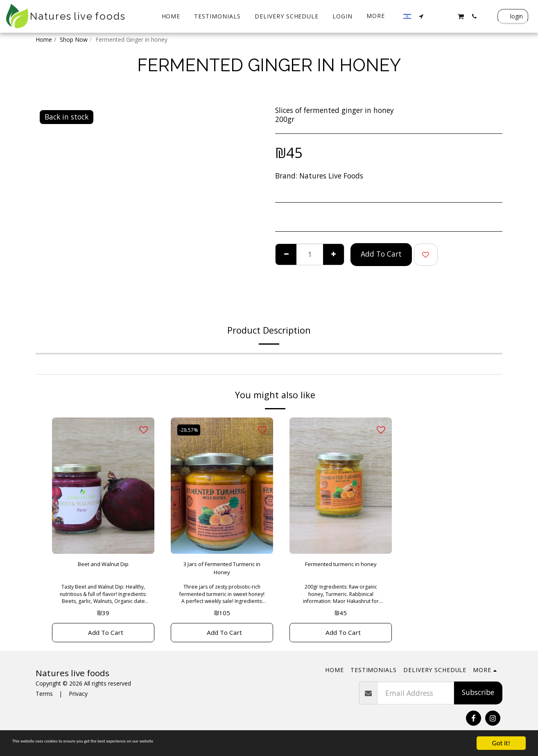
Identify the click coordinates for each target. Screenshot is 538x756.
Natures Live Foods (331, 176)
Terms (44, 701)
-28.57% (191, 430)
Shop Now (74, 39)
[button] (421, 16)
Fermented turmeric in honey (341, 571)
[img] (103, 486)
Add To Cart (381, 254)
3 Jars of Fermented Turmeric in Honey (222, 571)
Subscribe (478, 700)
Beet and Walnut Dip (103, 565)
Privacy (78, 701)
